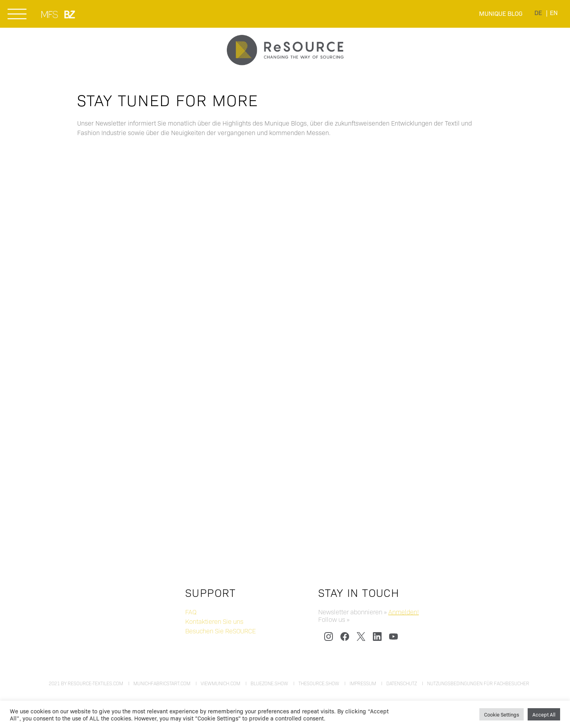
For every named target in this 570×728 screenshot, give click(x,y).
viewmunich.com (220, 683)
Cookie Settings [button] (502, 714)
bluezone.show (269, 683)
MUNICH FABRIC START (50, 14)
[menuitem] (538, 12)
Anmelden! (404, 612)
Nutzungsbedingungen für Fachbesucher (478, 683)
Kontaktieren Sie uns (214, 621)
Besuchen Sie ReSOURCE (220, 631)
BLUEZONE (70, 14)
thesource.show (319, 683)
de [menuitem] (538, 12)
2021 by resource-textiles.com (86, 683)
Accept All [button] (544, 714)
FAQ (191, 612)
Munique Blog (501, 13)
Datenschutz (402, 683)
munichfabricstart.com (162, 683)
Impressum (363, 683)
